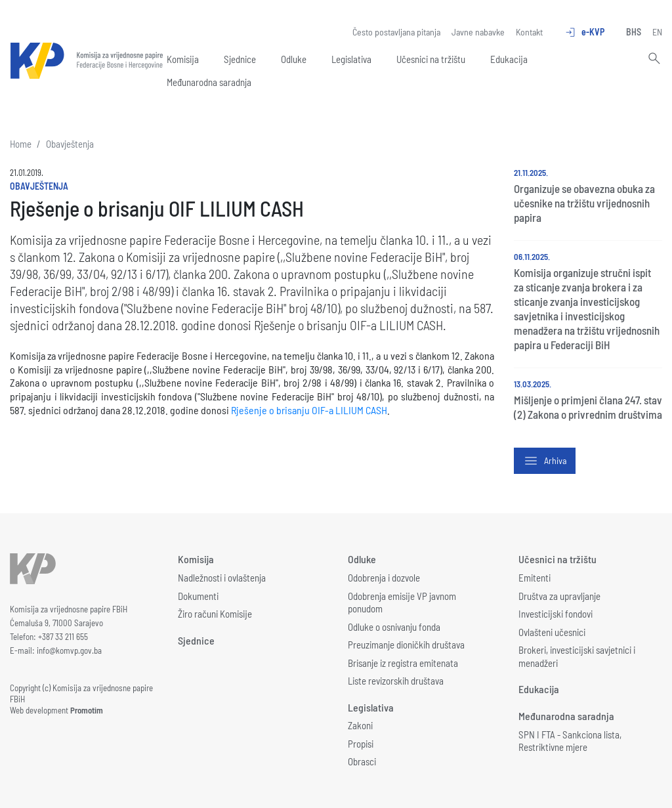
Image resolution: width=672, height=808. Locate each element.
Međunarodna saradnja (209, 82)
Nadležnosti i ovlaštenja (222, 578)
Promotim (87, 710)
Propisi (361, 744)
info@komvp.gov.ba (69, 650)
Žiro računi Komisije (215, 614)
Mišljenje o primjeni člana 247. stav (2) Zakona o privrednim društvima (588, 407)
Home (21, 144)
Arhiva (545, 461)
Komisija (183, 59)
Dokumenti (198, 596)
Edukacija (509, 59)
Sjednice (240, 59)
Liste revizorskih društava (396, 681)
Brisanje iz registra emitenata (403, 663)
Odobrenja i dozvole (384, 578)
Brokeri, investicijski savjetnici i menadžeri (577, 656)
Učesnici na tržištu (431, 59)
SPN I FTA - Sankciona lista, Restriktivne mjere (570, 741)
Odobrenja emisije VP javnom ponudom (402, 603)
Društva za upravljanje (559, 596)
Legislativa (351, 59)
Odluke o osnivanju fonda (394, 627)
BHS (634, 32)
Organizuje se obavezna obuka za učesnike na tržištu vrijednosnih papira (584, 203)
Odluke (294, 59)
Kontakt (529, 32)
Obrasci (362, 761)
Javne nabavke (478, 32)
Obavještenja (70, 144)
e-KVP (584, 32)
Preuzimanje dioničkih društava (406, 645)
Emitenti (535, 578)
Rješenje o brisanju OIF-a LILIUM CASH (309, 410)
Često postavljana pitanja (396, 32)
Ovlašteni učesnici (552, 632)
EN (657, 32)
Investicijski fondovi (556, 614)
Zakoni (360, 725)
